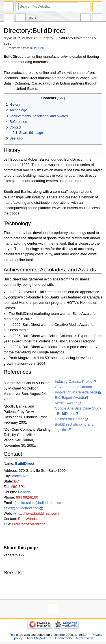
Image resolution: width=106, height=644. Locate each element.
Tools (97, 18)
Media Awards (66, 403)
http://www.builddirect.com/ (38, 514)
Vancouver (20, 476)
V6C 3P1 (18, 487)
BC (16, 481)
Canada (24, 492)
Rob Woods (27, 519)
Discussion (21, 18)
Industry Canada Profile (74, 382)
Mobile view (85, 638)
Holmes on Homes (70, 419)
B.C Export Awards (70, 398)
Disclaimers (63, 638)
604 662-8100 (27, 497)
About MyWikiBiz (39, 638)
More (33, 17)
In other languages (85, 18)
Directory (9, 18)
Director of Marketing (29, 524)
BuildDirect (37, 48)
